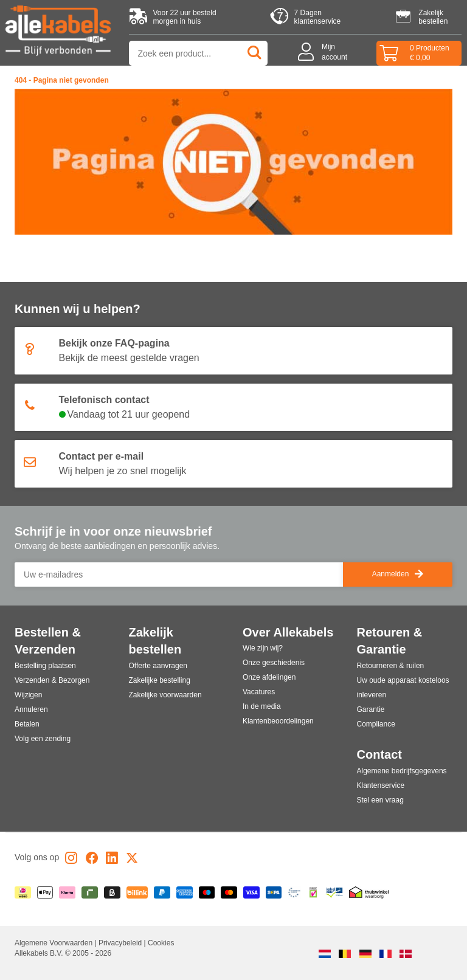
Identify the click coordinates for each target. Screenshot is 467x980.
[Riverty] (90, 892)
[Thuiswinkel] (369, 892)
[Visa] (251, 892)
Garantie (371, 709)
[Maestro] (207, 892)
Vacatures (259, 692)
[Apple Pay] (45, 892)
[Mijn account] (309, 53)
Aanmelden (398, 575)
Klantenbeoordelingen (278, 721)
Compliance (376, 724)
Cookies (161, 943)
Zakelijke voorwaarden (165, 695)
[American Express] (185, 892)
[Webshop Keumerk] (313, 892)
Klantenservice (381, 785)
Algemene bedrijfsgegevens (402, 771)
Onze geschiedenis (274, 663)
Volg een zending (43, 739)
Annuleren (31, 709)
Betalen (27, 724)
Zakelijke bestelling (160, 680)
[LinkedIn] (112, 860)
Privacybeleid (121, 943)
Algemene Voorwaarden (54, 943)
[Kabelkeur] (334, 892)
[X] (132, 860)
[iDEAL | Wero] (23, 892)
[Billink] (137, 892)
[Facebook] (92, 860)
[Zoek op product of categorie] (198, 53)
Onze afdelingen (269, 677)
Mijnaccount (334, 52)
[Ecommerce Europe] (294, 892)
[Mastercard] (229, 892)
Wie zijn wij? (263, 648)
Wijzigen (28, 695)
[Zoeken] (255, 53)
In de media (262, 706)
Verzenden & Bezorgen (52, 680)
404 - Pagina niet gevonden (62, 80)
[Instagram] (71, 860)
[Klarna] (67, 892)
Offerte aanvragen (158, 666)
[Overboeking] (274, 892)
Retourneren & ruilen (391, 666)
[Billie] (112, 892)
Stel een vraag (380, 800)
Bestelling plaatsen (45, 666)
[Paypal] (162, 892)
